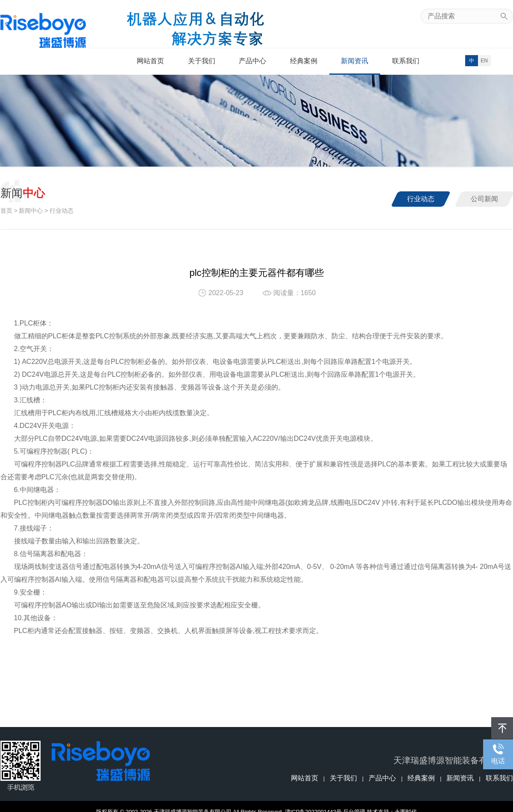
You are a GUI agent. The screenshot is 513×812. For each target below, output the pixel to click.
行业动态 (421, 199)
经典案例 (304, 61)
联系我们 (406, 61)
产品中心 (252, 61)
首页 (6, 211)
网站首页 (150, 61)
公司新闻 (484, 199)
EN (484, 61)
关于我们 (202, 61)
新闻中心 (31, 211)
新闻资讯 (355, 61)
